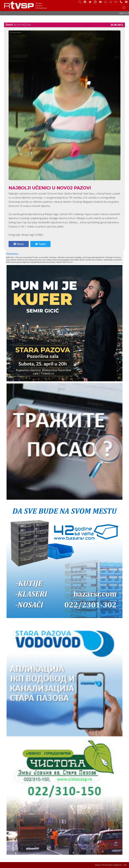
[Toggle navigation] (124, 8)
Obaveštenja (12, 254)
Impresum (98, 865)
